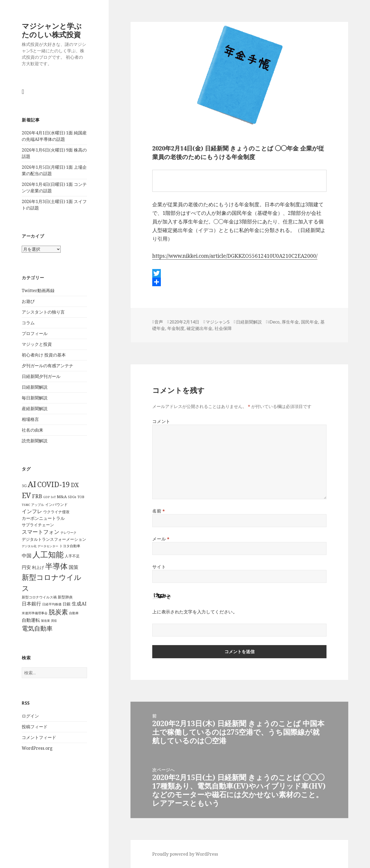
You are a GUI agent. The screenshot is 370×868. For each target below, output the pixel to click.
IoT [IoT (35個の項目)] (53, 497)
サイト (159, 567)
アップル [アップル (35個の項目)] (38, 505)
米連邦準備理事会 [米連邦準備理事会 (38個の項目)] (35, 613)
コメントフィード (39, 737)
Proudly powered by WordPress (185, 854)
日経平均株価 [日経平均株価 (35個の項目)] (52, 604)
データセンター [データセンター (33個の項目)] (48, 546)
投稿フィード (35, 727)
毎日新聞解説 (35, 398)
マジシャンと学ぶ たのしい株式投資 (52, 30)
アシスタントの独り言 (43, 312)
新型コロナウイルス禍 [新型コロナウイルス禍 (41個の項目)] (39, 597)
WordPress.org (37, 748)
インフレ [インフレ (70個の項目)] (32, 511)
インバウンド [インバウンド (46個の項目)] (56, 504)
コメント (161, 421)
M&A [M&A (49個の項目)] (62, 496)
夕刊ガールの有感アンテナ (48, 366)
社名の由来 (32, 430)
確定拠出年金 (199, 328)
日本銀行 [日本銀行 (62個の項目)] (31, 604)
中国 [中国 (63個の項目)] (27, 556)
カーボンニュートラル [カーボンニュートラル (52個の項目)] (43, 518)
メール (161, 539)
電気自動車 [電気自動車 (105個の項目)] (37, 628)
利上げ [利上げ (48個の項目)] (38, 567)
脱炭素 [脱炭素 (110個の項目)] (58, 612)
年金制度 (176, 328)
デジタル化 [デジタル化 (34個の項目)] (29, 546)
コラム (28, 323)
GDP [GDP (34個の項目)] (46, 497)
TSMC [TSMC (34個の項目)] (26, 505)
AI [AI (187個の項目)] (32, 484)
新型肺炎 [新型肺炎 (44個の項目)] (65, 597)
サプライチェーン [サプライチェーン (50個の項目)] (38, 525)
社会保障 (223, 328)
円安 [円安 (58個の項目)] (26, 567)
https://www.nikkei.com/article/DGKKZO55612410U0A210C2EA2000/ (235, 256)
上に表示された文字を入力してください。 (195, 612)
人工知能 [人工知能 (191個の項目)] (48, 554)
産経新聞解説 (35, 409)
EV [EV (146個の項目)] (26, 495)
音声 (159, 322)
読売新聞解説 (35, 441)
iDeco (274, 322)
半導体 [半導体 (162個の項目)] (56, 566)
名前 (159, 511)
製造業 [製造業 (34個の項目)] (46, 621)
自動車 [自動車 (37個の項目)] (74, 613)
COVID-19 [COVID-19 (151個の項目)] (53, 484)
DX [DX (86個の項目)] (75, 485)
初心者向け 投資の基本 (44, 355)
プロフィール (35, 333)
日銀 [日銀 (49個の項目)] (67, 604)
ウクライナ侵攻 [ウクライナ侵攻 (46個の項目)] (56, 512)
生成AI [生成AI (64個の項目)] (79, 604)
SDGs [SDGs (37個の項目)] (72, 497)
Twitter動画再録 (38, 290)
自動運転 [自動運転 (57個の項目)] (31, 620)
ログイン (30, 716)
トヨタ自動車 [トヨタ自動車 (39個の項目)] (70, 546)
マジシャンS (218, 322)
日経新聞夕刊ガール (41, 376)
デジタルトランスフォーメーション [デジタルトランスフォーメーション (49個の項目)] (54, 539)
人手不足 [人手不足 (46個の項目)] (72, 556)
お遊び (28, 301)
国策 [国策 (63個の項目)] (74, 567)
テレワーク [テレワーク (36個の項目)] (68, 532)
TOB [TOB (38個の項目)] (81, 497)
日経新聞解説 (35, 387)
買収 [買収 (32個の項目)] (54, 621)
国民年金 (310, 322)
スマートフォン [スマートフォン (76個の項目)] (41, 532)
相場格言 (30, 419)
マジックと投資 (37, 344)
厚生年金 (290, 322)
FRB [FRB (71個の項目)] (37, 496)
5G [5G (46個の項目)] (24, 486)
